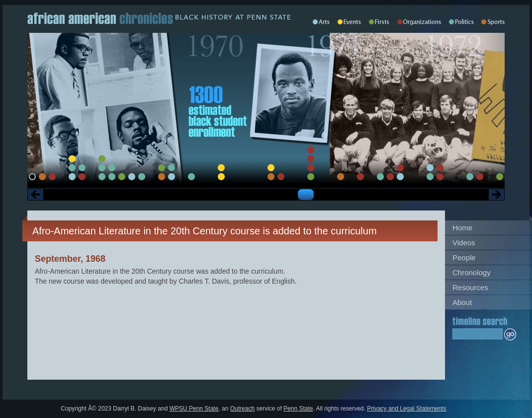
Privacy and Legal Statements (406, 409)
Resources (470, 287)
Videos (464, 243)
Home (462, 228)
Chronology (472, 272)
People (464, 258)
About (462, 302)
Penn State (298, 409)
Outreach (242, 409)
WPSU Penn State (194, 409)
